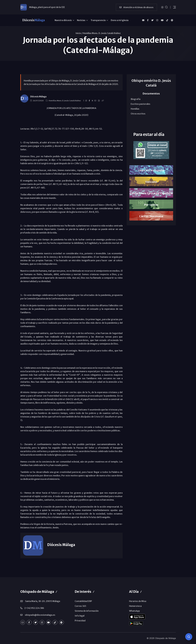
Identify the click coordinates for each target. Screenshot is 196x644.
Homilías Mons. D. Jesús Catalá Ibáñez (102, 33)
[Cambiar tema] (162, 7)
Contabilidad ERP (83, 601)
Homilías (135, 109)
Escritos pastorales (140, 104)
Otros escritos (138, 114)
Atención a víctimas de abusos (136, 7)
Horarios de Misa (138, 601)
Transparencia (98, 20)
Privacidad (80, 621)
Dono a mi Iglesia (120, 20)
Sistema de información (87, 611)
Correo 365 (80, 606)
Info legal (80, 616)
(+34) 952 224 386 (34, 608)
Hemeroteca (135, 606)
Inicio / (79, 33)
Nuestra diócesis (63, 20)
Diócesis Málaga (38, 97)
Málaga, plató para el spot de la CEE (47, 7)
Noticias (81, 20)
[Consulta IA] (189, 637)
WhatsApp (134, 611)
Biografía (136, 99)
